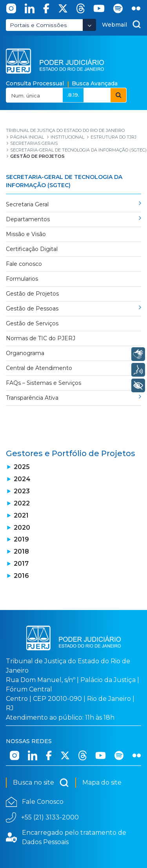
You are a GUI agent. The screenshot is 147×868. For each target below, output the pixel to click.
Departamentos (28, 219)
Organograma (25, 353)
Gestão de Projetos (32, 294)
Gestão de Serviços (32, 323)
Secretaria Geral (27, 204)
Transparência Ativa (32, 398)
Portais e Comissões (38, 25)
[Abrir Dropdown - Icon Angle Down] (89, 25)
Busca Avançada (95, 83)
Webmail (114, 25)
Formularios (22, 279)
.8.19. (73, 95)
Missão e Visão (26, 234)
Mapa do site (102, 782)
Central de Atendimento (39, 368)
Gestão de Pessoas (32, 309)
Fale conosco (24, 264)
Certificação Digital (32, 249)
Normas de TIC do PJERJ (41, 338)
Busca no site (41, 783)
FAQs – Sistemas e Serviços (44, 383)
